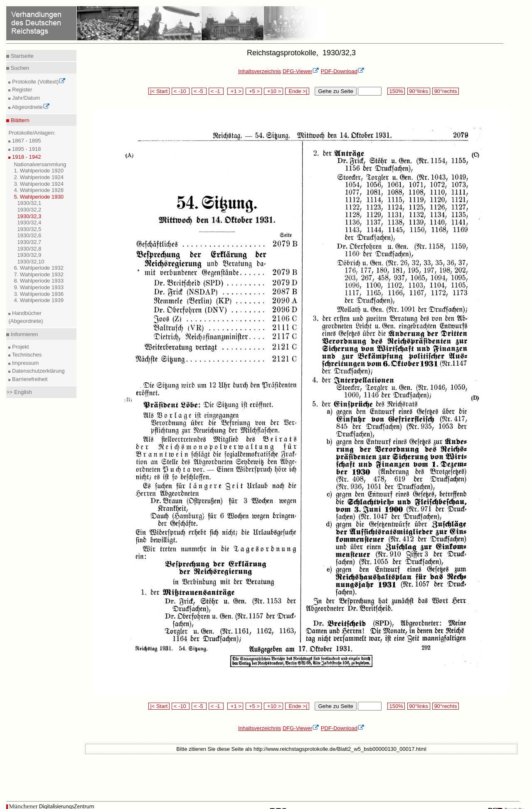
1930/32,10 (31, 262)
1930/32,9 (29, 255)
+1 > (235, 91)
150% (396, 91)
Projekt (20, 347)
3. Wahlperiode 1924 (39, 184)
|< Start (159, 91)
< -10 (181, 91)
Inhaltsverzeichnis (260, 71)
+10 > (273, 91)
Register (21, 90)
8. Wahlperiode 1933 (39, 281)
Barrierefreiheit (29, 379)
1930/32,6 (29, 235)
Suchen (19, 68)
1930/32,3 (29, 216)
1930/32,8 (29, 249)
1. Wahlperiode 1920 (39, 171)
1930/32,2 (29, 210)
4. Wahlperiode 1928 (39, 190)
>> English (19, 392)
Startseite (21, 56)
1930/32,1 (29, 203)
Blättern (19, 120)
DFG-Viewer (301, 71)
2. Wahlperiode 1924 (39, 177)
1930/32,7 (29, 242)
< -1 (216, 91)
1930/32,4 (29, 223)
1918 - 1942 (26, 157)
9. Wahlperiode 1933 (39, 287)
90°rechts (446, 91)
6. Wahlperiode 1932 (39, 268)
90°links (419, 91)
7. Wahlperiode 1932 (39, 274)
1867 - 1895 (26, 141)
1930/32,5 (29, 229)
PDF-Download (343, 71)
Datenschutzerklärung (37, 371)
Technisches (26, 355)
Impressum (25, 363)
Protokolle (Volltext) (38, 82)
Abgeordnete (30, 107)
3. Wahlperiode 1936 (39, 294)
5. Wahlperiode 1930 (39, 197)
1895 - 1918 (26, 149)
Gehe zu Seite (335, 91)
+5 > (254, 91)
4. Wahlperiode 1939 (39, 300)
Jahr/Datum (25, 98)
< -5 (199, 91)
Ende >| (297, 91)
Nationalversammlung (40, 164)
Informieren (23, 334)
